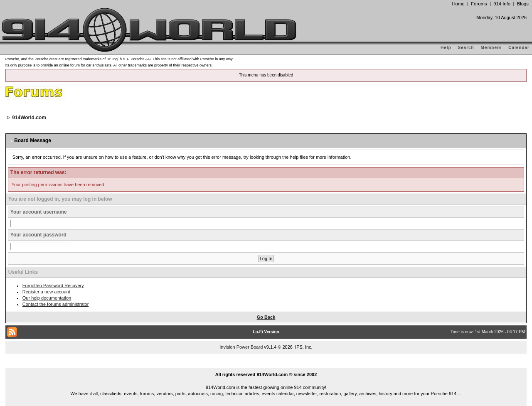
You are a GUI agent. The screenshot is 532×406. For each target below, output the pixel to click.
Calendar (519, 48)
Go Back (266, 317)
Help (446, 48)
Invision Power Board (241, 347)
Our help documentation (47, 298)
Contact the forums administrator (56, 304)
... (266, 365)
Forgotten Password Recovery (53, 285)
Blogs (523, 4)
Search (466, 48)
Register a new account (46, 292)
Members (491, 48)
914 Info (502, 4)
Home (458, 4)
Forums (479, 4)
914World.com (29, 118)
